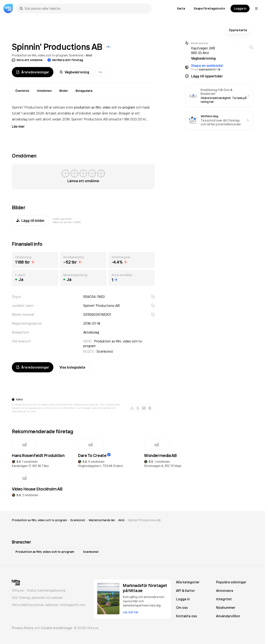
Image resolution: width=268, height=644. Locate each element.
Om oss (182, 608)
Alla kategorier (188, 582)
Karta (181, 8)
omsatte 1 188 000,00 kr (127, 119)
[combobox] (86, 8)
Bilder (64, 91)
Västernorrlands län (102, 520)
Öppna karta (238, 30)
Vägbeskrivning (74, 72)
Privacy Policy (23, 628)
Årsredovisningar (33, 72)
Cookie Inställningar (57, 628)
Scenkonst (76, 55)
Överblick (22, 91)
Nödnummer (226, 608)
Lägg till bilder (31, 221)
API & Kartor (185, 591)
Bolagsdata (84, 91)
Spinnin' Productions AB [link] (144, 520)
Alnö (89, 55)
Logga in (240, 8)
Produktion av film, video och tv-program (40, 55)
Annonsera (225, 591)
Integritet (224, 599)
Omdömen (44, 91)
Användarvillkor (228, 616)
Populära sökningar (231, 582)
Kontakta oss (186, 616)
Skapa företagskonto (209, 8)
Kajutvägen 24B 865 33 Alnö (203, 50)
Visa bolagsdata (72, 367)
